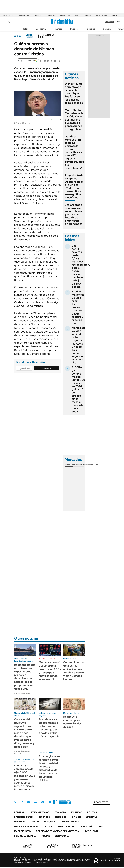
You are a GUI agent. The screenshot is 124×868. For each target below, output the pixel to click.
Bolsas (76, 465)
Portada (19, 812)
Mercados (44, 817)
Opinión (107, 29)
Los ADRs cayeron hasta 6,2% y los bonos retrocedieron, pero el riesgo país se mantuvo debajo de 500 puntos (81, 266)
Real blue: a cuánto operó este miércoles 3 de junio (73, 722)
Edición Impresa (70, 822)
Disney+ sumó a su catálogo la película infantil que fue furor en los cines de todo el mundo (74, 93)
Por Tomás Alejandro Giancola (23, 752)
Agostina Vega (102, 15)
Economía (41, 29)
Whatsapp (50, 802)
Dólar (25, 29)
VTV (76, 15)
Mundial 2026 (117, 15)
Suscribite (47, 368)
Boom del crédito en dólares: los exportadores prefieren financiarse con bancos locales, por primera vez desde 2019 (25, 677)
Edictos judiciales (25, 836)
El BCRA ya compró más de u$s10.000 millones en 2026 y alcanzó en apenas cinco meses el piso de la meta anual (78, 389)
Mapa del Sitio (22, 831)
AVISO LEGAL (92, 831)
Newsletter (118, 29)
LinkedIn (35, 802)
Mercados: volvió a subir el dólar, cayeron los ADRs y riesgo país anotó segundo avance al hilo (78, 345)
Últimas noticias (39, 812)
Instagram (29, 802)
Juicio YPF (87, 15)
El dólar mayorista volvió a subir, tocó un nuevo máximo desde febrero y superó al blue (78, 307)
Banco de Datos (23, 817)
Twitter (16, 802)
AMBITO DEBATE (82, 846)
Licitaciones (62, 836)
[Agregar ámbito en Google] (28, 61)
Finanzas (58, 29)
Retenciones (65, 15)
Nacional (20, 822)
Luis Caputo (38, 15)
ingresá (118, 22)
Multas (46, 836)
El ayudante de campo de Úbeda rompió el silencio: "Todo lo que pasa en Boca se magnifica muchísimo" (74, 186)
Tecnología (86, 826)
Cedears (94, 465)
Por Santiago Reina (22, 693)
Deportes (50, 822)
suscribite (109, 22)
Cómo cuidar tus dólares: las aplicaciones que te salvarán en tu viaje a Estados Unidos (74, 671)
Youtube (43, 802)
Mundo (35, 822)
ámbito (18, 36)
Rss (101, 826)
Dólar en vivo (24, 15)
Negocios (90, 29)
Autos (49, 826)
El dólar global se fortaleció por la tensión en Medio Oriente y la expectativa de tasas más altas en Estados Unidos (49, 768)
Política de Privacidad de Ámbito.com (58, 831)
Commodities (85, 465)
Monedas (69, 465)
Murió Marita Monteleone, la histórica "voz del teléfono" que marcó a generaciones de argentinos (74, 120)
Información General (27, 826)
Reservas (52, 15)
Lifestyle (92, 817)
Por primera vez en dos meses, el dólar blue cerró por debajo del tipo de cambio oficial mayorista (49, 728)
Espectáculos (66, 826)
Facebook (22, 802)
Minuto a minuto (48, 658)
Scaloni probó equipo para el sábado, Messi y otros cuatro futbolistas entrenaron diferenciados (74, 214)
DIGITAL (28, 846)
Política (74, 29)
